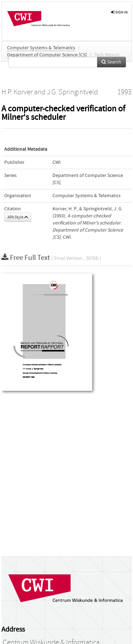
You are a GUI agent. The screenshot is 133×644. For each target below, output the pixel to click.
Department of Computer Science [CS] (47, 55)
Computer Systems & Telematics (41, 48)
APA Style (18, 217)
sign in (119, 12)
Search (111, 62)
